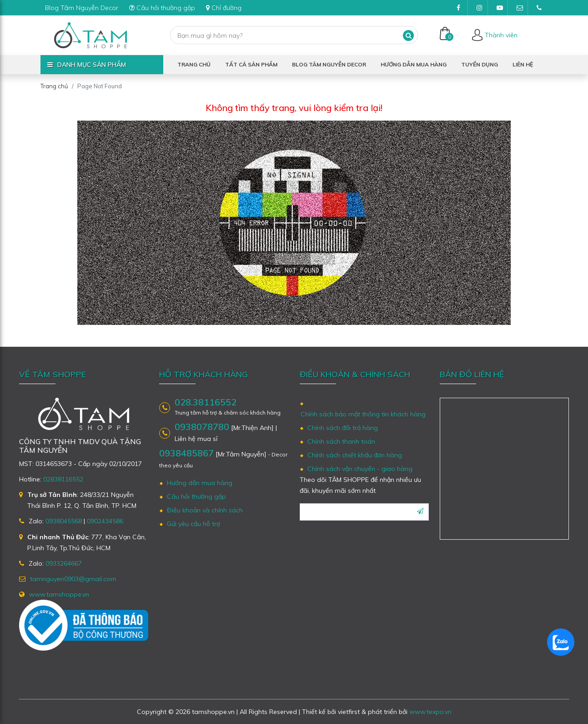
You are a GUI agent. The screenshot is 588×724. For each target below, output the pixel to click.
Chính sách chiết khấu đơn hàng (355, 455)
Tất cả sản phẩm (251, 64)
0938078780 (202, 427)
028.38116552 (206, 402)
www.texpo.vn (430, 712)
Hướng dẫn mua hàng (414, 64)
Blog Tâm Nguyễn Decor (82, 8)
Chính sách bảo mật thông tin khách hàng (363, 414)
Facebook (462, 10)
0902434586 (105, 521)
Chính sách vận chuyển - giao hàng (360, 469)
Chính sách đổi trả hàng (343, 428)
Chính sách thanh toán (341, 441)
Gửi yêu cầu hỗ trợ (193, 524)
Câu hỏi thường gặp (162, 8)
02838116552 (63, 479)
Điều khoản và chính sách (205, 510)
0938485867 (186, 453)
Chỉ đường (224, 8)
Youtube (502, 10)
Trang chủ (194, 64)
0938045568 (64, 521)
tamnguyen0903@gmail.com (522, 10)
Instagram (482, 10)
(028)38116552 (542, 10)
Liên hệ (523, 64)
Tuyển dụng (480, 64)
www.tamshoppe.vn (59, 594)
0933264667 (64, 563)
